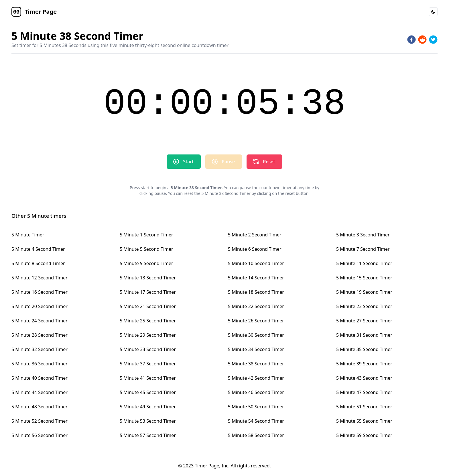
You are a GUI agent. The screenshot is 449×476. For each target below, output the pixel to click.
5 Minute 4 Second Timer (38, 249)
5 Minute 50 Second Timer (256, 407)
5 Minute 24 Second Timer (40, 321)
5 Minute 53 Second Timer (148, 421)
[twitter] (433, 40)
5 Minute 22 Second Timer (256, 306)
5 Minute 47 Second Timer (364, 392)
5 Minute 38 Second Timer (256, 364)
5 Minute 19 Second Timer (364, 292)
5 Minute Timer (28, 235)
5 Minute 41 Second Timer (148, 378)
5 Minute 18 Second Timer (256, 292)
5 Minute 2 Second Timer (255, 235)
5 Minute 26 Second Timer (256, 321)
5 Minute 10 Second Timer (256, 263)
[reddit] (422, 40)
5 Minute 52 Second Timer (40, 421)
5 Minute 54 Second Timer (256, 421)
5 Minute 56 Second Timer (40, 435)
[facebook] (411, 40)
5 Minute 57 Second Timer (148, 435)
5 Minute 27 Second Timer (364, 321)
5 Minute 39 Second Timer (364, 364)
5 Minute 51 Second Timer (364, 407)
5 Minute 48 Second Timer (40, 407)
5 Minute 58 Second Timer (256, 435)
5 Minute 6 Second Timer (255, 249)
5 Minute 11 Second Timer (364, 263)
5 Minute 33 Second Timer (148, 349)
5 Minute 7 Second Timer (363, 249)
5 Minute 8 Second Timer (38, 263)
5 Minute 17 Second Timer (148, 292)
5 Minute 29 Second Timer (148, 335)
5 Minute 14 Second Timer (256, 278)
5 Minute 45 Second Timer (148, 392)
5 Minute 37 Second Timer (148, 364)
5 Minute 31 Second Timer (364, 335)
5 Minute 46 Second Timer (256, 392)
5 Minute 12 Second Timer (40, 278)
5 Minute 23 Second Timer (364, 306)
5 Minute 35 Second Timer (364, 349)
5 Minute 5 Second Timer (146, 249)
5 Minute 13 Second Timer (148, 278)
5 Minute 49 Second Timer (148, 407)
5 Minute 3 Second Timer (363, 235)
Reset (264, 162)
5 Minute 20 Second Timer (40, 306)
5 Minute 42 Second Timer (256, 378)
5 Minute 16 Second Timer (40, 292)
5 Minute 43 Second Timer (364, 378)
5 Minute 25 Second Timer (148, 321)
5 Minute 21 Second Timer (148, 306)
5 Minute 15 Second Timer (364, 278)
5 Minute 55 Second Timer (364, 421)
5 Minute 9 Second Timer (146, 263)
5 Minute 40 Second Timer (40, 378)
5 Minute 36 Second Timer (40, 364)
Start (183, 162)
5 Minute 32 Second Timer (40, 349)
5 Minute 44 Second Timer (40, 392)
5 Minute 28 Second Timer (40, 335)
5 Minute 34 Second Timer (256, 349)
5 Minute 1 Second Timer (146, 235)
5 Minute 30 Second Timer (256, 335)
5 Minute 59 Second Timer (364, 435)
